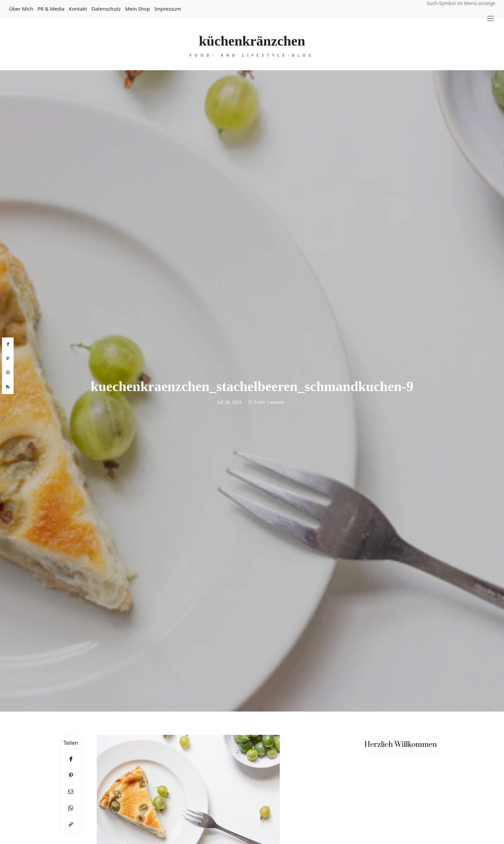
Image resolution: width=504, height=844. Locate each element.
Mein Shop (138, 9)
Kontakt (78, 9)
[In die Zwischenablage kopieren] (71, 824)
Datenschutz (106, 9)
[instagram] (8, 373)
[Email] (71, 792)
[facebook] (8, 344)
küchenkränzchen (252, 41)
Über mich (21, 9)
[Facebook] (71, 759)
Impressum (168, 9)
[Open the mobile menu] (490, 18)
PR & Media (51, 9)
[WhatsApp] (71, 808)
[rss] (8, 387)
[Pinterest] (71, 775)
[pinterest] (8, 359)
